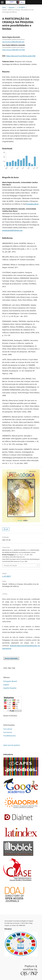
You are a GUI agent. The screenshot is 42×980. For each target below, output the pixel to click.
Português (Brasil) (10, 681)
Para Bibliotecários (10, 736)
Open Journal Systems (12, 745)
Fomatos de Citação (10, 565)
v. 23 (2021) (21, 7)
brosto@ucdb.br (33, 204)
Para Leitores (8, 729)
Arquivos (12, 7)
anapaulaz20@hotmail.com (12, 230)
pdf (7, 529)
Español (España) (10, 688)
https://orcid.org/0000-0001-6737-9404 (14, 50)
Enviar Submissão (11, 658)
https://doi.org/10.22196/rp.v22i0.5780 (21, 56)
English (6, 685)
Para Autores (8, 732)
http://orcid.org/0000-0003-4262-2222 (13, 42)
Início (4, 7)
